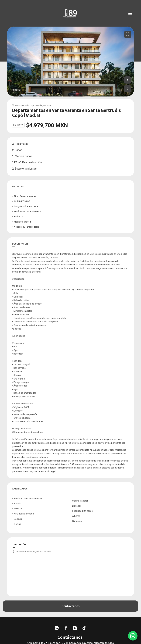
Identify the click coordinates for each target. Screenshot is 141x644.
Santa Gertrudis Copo (25, 105)
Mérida (39, 105)
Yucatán (47, 105)
